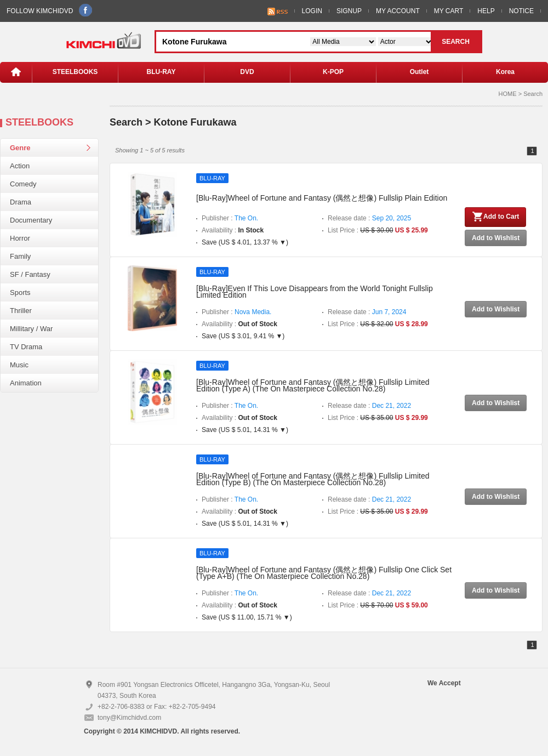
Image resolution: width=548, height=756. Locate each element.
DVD (247, 72)
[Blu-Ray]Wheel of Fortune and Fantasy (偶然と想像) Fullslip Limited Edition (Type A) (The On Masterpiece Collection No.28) (313, 385)
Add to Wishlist (496, 238)
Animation (26, 383)
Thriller (21, 311)
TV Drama (26, 347)
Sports (20, 292)
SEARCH (456, 42)
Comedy (23, 184)
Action (20, 166)
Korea (505, 72)
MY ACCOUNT (398, 11)
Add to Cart (495, 217)
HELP (486, 11)
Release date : (369, 218)
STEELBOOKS (75, 72)
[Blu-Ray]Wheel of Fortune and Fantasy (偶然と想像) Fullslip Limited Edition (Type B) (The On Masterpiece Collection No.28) (313, 479)
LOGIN (312, 11)
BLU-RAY (161, 72)
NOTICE (521, 11)
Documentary (31, 220)
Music (19, 365)
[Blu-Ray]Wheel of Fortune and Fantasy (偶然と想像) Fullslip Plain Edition (322, 198)
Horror (20, 238)
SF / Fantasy (30, 274)
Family (20, 256)
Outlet (419, 72)
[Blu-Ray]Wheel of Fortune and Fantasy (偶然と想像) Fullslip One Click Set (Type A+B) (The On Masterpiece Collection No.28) (324, 573)
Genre (20, 148)
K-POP (333, 72)
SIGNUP (349, 11)
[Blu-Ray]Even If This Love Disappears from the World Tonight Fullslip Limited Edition (315, 292)
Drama (21, 202)
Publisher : (230, 218)
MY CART (449, 11)
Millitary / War (31, 329)
